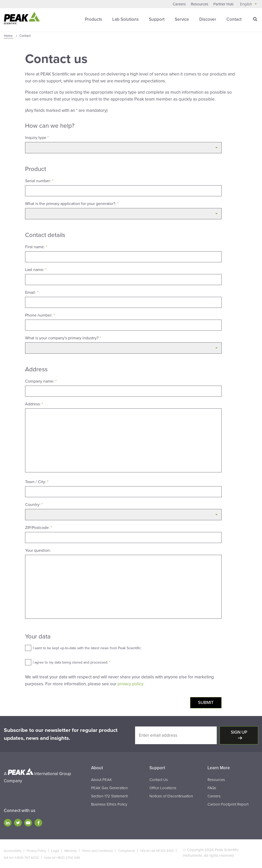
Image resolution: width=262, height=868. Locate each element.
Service (182, 19)
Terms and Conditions (97, 850)
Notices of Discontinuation (171, 796)
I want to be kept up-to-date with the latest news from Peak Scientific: (87, 648)
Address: (34, 404)
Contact (234, 19)
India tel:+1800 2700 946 (62, 857)
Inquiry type (37, 137)
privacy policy (130, 684)
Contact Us (159, 779)
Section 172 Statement (109, 796)
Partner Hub (223, 4)
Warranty (70, 850)
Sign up (239, 732)
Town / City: (37, 482)
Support (157, 19)
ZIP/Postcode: (39, 527)
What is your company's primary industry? (63, 338)
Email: (32, 292)
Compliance (127, 850)
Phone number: (40, 315)
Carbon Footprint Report (228, 804)
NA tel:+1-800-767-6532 (21, 857)
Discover (208, 19)
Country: (34, 504)
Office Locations (163, 787)
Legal (55, 850)
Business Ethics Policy (109, 804)
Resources (200, 4)
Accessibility (13, 850)
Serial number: (39, 181)
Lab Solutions (125, 19)
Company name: (41, 381)
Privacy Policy (36, 850)
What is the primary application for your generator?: (72, 203)
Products (94, 19)
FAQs (212, 787)
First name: (36, 247)
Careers (179, 4)
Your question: (38, 550)
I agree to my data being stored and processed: (72, 662)
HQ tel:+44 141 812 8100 (157, 850)
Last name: (36, 269)
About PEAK (101, 779)
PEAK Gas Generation (109, 787)
